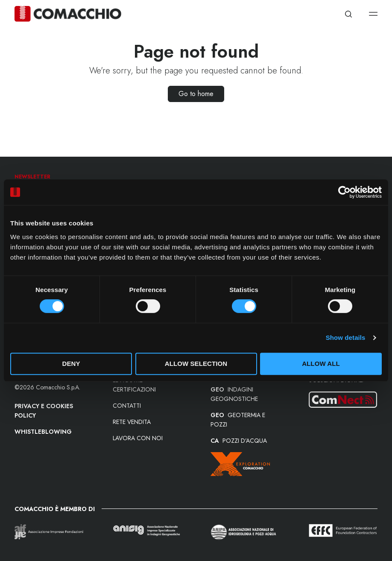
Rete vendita (132, 422)
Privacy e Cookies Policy (44, 411)
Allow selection (196, 364)
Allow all (321, 364)
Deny (71, 364)
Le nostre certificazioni (134, 385)
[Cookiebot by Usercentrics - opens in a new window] (344, 192)
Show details (346, 337)
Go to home (196, 94)
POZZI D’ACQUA (239, 441)
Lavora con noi (138, 438)
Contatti (127, 406)
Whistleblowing (43, 432)
